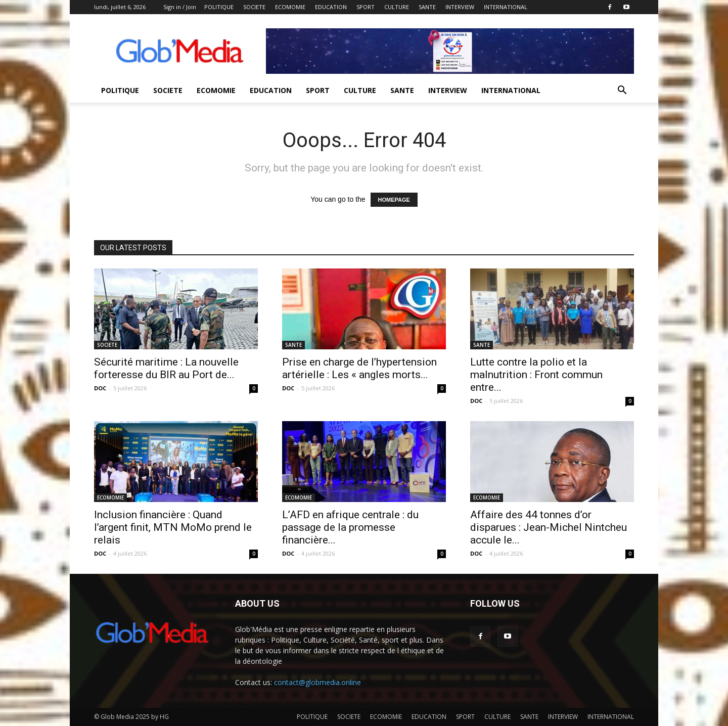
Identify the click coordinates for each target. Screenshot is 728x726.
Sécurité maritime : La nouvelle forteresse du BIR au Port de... (166, 368)
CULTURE (397, 7)
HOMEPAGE (394, 200)
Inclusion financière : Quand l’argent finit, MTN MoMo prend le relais (173, 527)
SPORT (366, 7)
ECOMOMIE (290, 7)
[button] (622, 91)
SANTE (427, 7)
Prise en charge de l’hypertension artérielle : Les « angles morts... (359, 368)
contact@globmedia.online (317, 682)
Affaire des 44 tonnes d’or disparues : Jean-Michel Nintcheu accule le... (549, 527)
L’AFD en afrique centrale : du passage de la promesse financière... (350, 527)
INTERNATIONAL (506, 7)
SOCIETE (254, 7)
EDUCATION (331, 7)
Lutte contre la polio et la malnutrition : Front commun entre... (536, 375)
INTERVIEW (460, 7)
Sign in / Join (180, 7)
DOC (100, 388)
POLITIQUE (219, 7)
